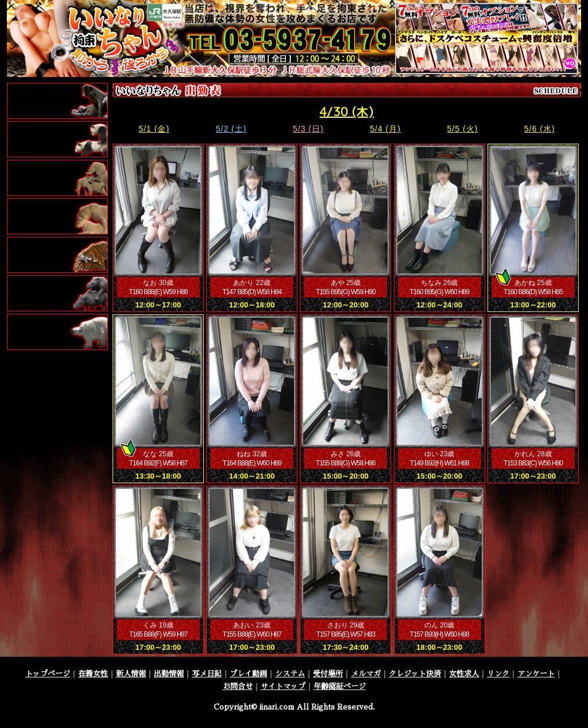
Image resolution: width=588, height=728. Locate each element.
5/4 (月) (385, 129)
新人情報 (131, 674)
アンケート (536, 674)
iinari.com (277, 707)
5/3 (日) (308, 129)
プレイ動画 (248, 674)
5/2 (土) (231, 129)
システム (290, 674)
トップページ (48, 674)
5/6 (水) (540, 129)
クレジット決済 (415, 674)
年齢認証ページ (340, 686)
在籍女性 (93, 674)
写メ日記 (207, 674)
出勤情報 (169, 674)
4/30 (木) (347, 111)
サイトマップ (283, 686)
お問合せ (238, 686)
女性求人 (464, 674)
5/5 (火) (463, 129)
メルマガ (366, 674)
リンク (498, 674)
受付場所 (328, 674)
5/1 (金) (154, 129)
